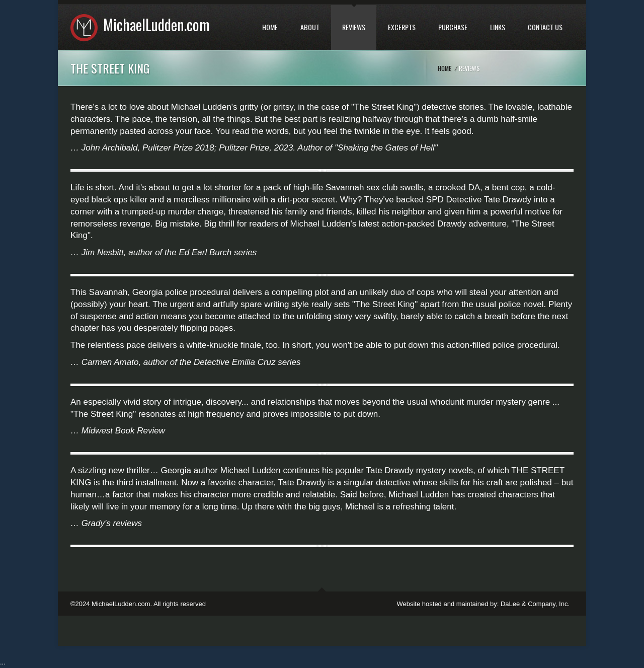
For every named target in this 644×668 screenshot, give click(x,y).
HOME (270, 27)
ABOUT (310, 27)
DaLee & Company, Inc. (535, 604)
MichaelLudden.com (156, 24)
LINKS (498, 27)
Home (445, 68)
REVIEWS (354, 27)
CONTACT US (545, 27)
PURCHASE (453, 27)
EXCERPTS (402, 27)
